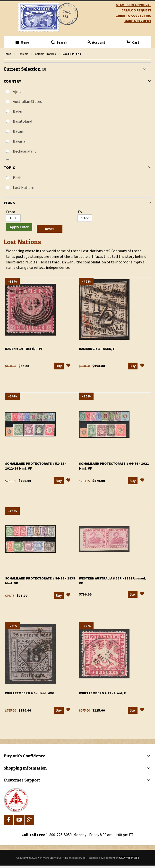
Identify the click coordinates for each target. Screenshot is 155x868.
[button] (68, 366)
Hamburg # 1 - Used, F (97, 349)
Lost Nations (24, 187)
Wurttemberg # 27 (102, 693)
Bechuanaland (25, 151)
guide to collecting (133, 16)
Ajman (18, 91)
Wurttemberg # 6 (30, 693)
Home (7, 54)
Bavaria (19, 141)
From (11, 212)
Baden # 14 (24, 349)
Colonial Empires (45, 54)
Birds (17, 178)
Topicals (23, 54)
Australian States (27, 101)
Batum (19, 131)
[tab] (77, 149)
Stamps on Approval (134, 5)
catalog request (136, 10)
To (80, 212)
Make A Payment (138, 21)
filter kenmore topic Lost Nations (6, 60)
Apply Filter (19, 227)
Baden (18, 111)
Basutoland (22, 121)
